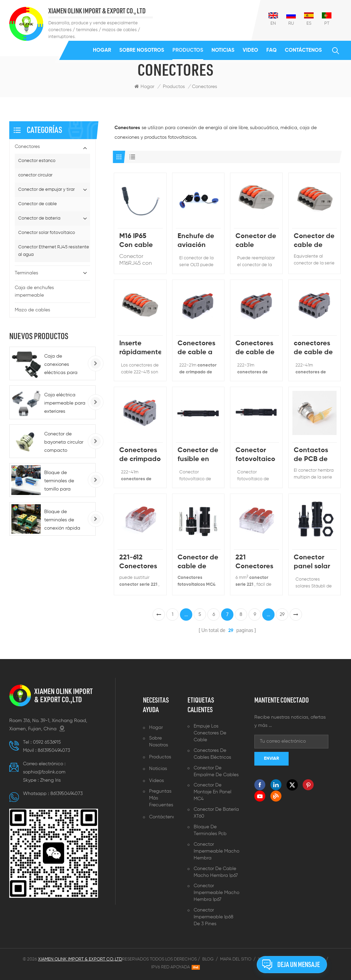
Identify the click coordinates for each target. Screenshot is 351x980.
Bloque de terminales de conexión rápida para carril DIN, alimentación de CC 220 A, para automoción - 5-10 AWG (65, 521)
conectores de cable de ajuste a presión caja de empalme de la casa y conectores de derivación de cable (314, 349)
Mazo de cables (32, 310)
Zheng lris (50, 780)
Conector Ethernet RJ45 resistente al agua (54, 251)
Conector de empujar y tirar (46, 190)
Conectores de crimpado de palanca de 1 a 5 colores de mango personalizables (140, 455)
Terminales (26, 273)
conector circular (35, 175)
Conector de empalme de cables (216, 771)
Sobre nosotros (142, 50)
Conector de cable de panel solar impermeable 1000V (198, 563)
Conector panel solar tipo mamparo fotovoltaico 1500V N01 (314, 563)
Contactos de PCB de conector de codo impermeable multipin (314, 455)
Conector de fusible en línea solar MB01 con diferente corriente (198, 455)
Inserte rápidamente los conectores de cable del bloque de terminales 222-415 (140, 349)
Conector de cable (38, 204)
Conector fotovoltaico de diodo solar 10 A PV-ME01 (255, 455)
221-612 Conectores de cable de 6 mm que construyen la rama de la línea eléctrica (139, 563)
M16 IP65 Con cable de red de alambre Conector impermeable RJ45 (140, 241)
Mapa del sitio (236, 959)
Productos (188, 50)
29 (282, 615)
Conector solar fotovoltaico (47, 233)
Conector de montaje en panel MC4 (213, 792)
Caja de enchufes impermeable (34, 291)
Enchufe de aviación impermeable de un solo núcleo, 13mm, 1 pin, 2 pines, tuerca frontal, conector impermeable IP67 (198, 241)
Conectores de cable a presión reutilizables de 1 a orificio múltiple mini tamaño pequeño (198, 349)
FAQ (271, 50)
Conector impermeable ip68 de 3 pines (214, 917)
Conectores (27, 147)
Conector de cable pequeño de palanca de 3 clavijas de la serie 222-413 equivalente (256, 241)
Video (250, 50)
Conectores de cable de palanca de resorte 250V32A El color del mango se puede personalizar (255, 349)
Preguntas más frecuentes (161, 798)
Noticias (223, 50)
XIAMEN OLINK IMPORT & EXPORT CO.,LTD (63, 695)
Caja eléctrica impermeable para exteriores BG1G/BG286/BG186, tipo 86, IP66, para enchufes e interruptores (67, 404)
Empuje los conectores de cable (210, 733)
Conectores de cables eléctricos (212, 754)
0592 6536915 (47, 742)
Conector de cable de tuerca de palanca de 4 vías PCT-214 (314, 241)
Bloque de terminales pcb (210, 830)
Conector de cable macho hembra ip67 (216, 872)
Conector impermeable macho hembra (216, 851)
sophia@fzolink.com (44, 772)
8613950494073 (54, 750)
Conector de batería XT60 (216, 813)
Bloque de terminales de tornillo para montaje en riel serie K (60, 482)
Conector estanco (37, 161)
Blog (208, 959)
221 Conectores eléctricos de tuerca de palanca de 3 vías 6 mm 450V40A (254, 563)
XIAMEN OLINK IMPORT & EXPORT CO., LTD (97, 11)
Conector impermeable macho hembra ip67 (216, 893)
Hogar (102, 50)
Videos (156, 781)
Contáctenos (303, 50)
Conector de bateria (39, 218)
